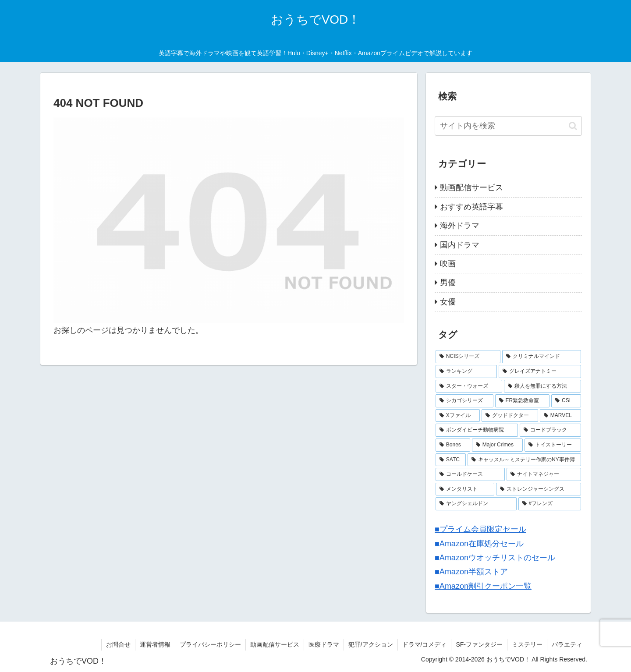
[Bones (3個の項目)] (453, 445)
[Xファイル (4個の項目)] (458, 416)
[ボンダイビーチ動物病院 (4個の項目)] (477, 430)
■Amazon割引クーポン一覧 (483, 586)
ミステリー (527, 644)
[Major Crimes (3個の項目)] (497, 445)
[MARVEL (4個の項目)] (560, 416)
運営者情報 (155, 644)
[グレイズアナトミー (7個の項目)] (540, 371)
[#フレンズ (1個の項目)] (550, 504)
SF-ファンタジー (479, 644)
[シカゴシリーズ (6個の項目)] (464, 401)
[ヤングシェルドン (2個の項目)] (476, 504)
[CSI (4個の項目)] (566, 401)
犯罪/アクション (371, 644)
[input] (508, 126)
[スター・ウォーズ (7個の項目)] (469, 386)
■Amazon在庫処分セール (479, 544)
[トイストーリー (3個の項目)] (553, 445)
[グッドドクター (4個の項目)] (510, 416)
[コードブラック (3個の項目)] (550, 430)
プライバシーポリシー (210, 644)
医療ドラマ (324, 644)
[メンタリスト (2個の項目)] (465, 489)
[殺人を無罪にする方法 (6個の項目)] (542, 386)
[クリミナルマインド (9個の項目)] (542, 357)
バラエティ (567, 644)
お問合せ (118, 644)
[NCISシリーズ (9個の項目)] (468, 357)
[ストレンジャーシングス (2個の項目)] (539, 489)
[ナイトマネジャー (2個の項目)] (544, 474)
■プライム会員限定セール (480, 529)
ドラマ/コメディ (425, 644)
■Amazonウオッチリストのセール (495, 558)
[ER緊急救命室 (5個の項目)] (522, 401)
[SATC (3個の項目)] (451, 460)
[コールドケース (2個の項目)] (470, 474)
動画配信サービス (275, 644)
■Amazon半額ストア (471, 572)
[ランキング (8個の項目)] (466, 371)
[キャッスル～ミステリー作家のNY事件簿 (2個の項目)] (524, 460)
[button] (573, 126)
